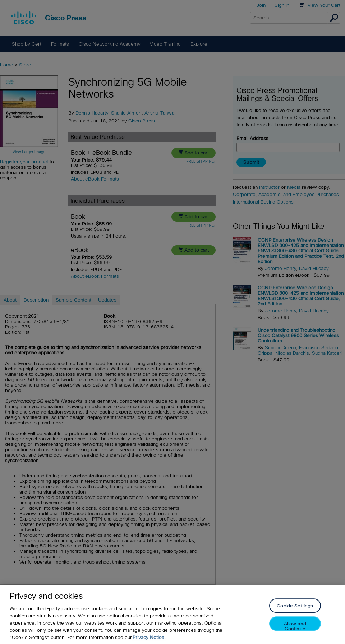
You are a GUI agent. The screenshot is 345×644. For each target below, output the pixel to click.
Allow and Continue (295, 626)
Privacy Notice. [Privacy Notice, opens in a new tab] (149, 637)
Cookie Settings (295, 606)
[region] (172, 615)
